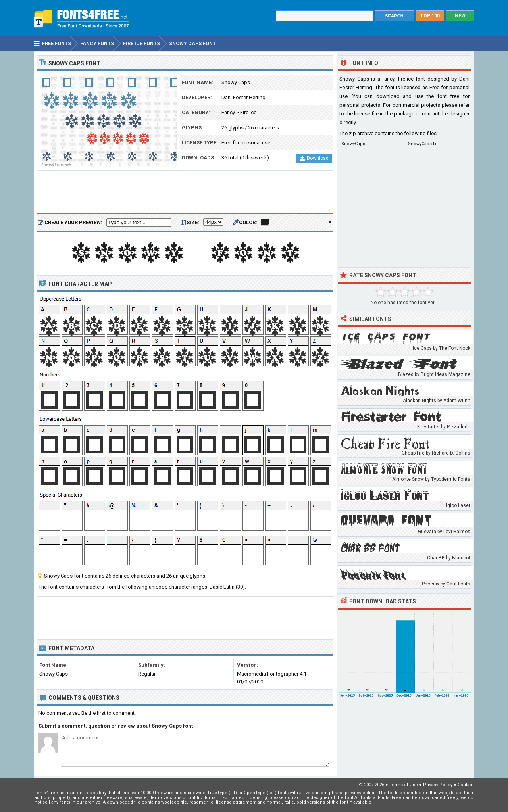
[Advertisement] (185, 192)
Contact (466, 785)
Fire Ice (248, 112)
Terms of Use (404, 785)
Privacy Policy (438, 785)
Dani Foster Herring (243, 97)
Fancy (228, 112)
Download (314, 158)
